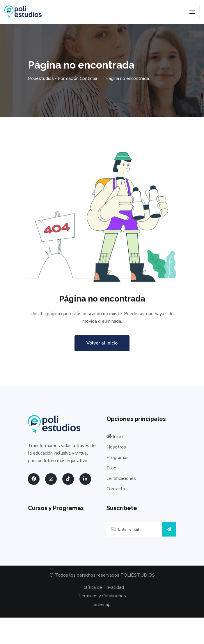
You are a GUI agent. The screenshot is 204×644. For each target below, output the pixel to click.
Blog (111, 468)
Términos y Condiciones (102, 596)
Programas (118, 458)
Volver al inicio (102, 343)
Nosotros (116, 447)
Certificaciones (121, 478)
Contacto (116, 489)
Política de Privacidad (102, 587)
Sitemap (102, 604)
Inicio (115, 437)
